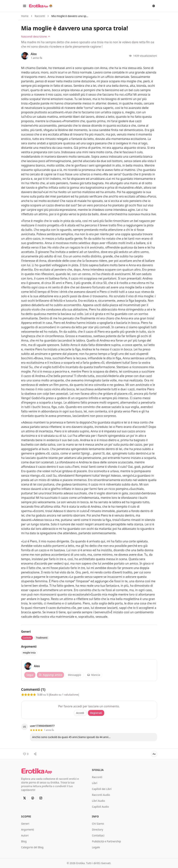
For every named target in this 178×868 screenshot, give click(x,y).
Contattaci (98, 835)
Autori (25, 835)
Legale (96, 847)
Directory (98, 830)
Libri (95, 783)
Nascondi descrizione (36, 36)
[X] (25, 798)
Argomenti (28, 830)
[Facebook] (33, 798)
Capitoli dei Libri (102, 789)
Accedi (80, 713)
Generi (25, 824)
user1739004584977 (42, 726)
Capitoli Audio (101, 807)
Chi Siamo (98, 824)
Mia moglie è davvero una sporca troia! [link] (70, 16)
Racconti (40, 16)
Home (25, 16)
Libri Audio (99, 801)
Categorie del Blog (32, 847)
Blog (24, 841)
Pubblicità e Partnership (107, 841)
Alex (34, 54)
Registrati (96, 713)
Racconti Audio (101, 795)
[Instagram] (41, 798)
